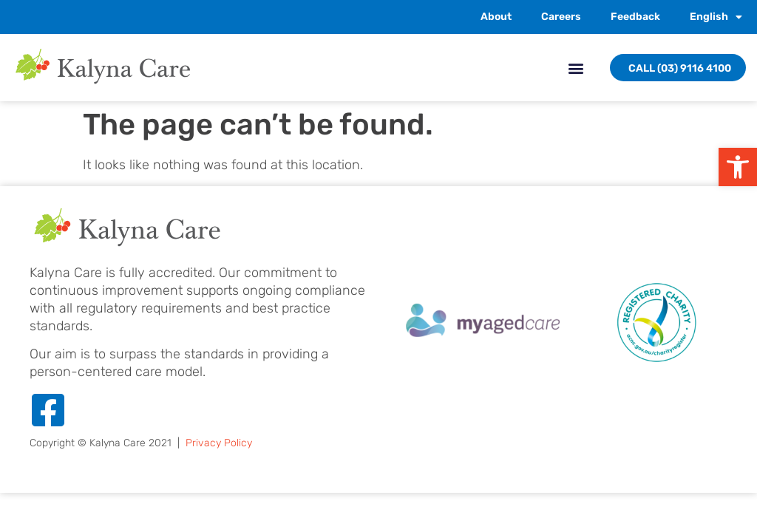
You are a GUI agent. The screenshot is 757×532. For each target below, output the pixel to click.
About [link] (496, 17)
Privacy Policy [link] (219, 443)
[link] (738, 167)
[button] (576, 68)
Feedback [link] (635, 17)
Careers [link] (561, 17)
